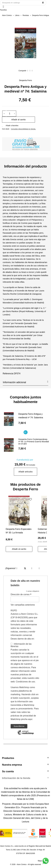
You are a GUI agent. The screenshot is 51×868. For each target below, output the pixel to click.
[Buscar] (23, 3)
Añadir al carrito (18, 120)
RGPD (14, 611)
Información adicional (26, 382)
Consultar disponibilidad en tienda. (23, 129)
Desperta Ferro (25, 80)
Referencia (8, 374)
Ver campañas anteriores (23, 605)
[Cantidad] (10, 114)
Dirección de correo (21, 594)
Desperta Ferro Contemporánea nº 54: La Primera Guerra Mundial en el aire (34, 441)
